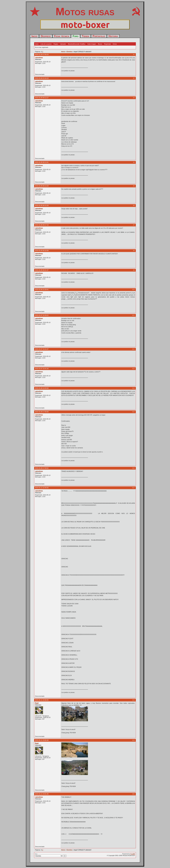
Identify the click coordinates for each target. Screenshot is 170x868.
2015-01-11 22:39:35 (42, 488)
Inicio (34, 36)
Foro (76, 36)
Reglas (56, 44)
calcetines (39, 58)
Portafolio (99, 36)
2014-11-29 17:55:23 (42, 54)
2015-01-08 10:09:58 (42, 388)
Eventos (70, 52)
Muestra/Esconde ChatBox (77, 44)
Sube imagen (92, 44)
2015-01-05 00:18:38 (42, 251)
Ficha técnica (62, 36)
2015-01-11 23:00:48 (42, 740)
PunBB (133, 854)
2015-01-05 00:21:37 (42, 270)
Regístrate (107, 44)
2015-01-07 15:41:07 (42, 349)
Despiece (46, 36)
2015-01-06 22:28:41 (42, 290)
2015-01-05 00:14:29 (42, 186)
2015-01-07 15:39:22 (42, 315)
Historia (113, 36)
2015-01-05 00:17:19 (42, 225)
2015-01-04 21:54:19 (42, 78)
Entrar (115, 44)
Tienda (86, 36)
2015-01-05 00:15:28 (42, 205)
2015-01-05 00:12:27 (42, 98)
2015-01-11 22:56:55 (42, 700)
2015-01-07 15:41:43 (42, 369)
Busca (100, 44)
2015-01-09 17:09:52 (42, 468)
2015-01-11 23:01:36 (42, 794)
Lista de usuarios (46, 44)
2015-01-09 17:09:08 (42, 412)
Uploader (63, 44)
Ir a (51, 855)
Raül (37, 703)
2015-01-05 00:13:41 (42, 162)
